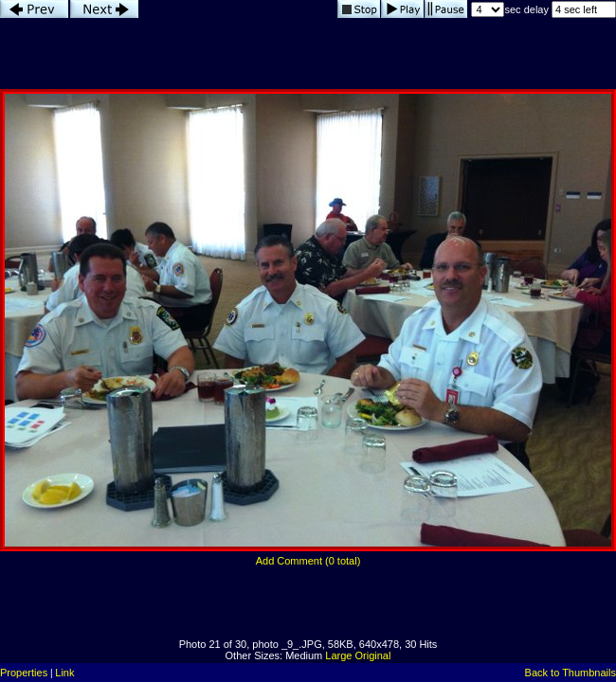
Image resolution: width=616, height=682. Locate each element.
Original (373, 655)
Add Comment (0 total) (308, 561)
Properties (24, 673)
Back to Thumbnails (571, 673)
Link (64, 673)
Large (338, 655)
